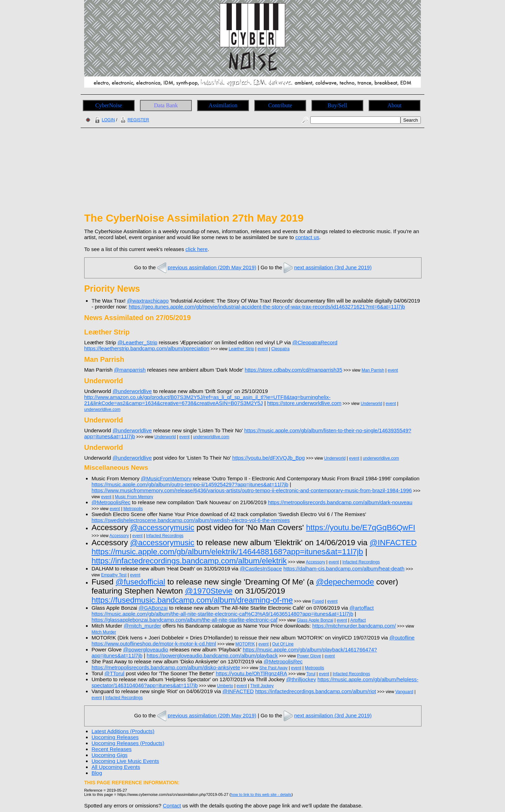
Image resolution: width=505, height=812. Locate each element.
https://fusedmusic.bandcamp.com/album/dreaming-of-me (192, 600)
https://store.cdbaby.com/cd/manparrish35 (294, 370)
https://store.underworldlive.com (304, 403)
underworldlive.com (102, 410)
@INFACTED (393, 543)
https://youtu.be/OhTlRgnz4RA (251, 673)
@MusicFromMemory (166, 478)
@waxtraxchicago (148, 301)
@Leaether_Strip (137, 342)
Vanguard (404, 692)
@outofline (402, 638)
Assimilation (223, 105)
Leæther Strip (241, 349)
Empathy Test (114, 575)
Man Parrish (373, 370)
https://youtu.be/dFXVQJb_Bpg (268, 458)
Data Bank (166, 105)
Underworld (372, 404)
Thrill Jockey (262, 686)
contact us (307, 237)
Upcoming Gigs (110, 755)
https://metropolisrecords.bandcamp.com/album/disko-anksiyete (166, 667)
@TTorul (115, 673)
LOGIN (104, 120)
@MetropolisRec (111, 502)
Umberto (225, 686)
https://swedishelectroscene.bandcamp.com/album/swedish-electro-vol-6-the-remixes (191, 520)
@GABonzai (153, 608)
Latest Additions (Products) (123, 731)
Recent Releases (112, 749)
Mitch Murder (104, 632)
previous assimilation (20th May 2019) (206, 267)
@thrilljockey (301, 679)
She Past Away (274, 668)
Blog (97, 773)
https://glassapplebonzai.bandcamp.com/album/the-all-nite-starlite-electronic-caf (184, 620)
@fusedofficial (140, 582)
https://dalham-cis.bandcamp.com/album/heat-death (344, 569)
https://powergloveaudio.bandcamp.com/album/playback (212, 655)
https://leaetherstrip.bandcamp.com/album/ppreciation (147, 348)
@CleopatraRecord (315, 342)
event (262, 349)
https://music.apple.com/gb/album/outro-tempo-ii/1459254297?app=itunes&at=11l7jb (190, 484)
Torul (311, 674)
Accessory (119, 536)
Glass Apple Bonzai (315, 620)
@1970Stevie (208, 591)
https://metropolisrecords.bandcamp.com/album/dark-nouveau (340, 502)
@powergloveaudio (146, 649)
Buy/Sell (337, 105)
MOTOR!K (245, 644)
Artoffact (358, 620)
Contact (172, 806)
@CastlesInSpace (261, 569)
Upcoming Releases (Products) (128, 743)
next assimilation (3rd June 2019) (327, 267)
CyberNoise (109, 105)
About (395, 105)
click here (197, 249)
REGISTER (134, 120)
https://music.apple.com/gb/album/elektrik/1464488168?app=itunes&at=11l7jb (227, 552)
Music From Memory (134, 497)
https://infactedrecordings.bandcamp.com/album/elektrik (189, 561)
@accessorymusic (162, 527)
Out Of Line (283, 644)
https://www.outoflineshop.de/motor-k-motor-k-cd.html (154, 644)
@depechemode (345, 582)
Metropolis (133, 509)
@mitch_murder (143, 626)
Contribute (280, 105)
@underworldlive (132, 391)
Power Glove (309, 656)
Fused (318, 601)
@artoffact (362, 608)
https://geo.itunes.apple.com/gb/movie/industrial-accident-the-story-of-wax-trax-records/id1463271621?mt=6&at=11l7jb (267, 307)
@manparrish (130, 370)
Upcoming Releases (115, 737)
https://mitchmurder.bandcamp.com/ (354, 626)
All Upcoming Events (116, 767)
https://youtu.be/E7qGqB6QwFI (361, 527)
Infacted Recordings (165, 536)
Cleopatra (281, 349)
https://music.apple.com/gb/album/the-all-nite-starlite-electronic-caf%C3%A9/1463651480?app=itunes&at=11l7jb (222, 614)
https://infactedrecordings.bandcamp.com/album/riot (316, 691)
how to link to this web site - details (261, 794)
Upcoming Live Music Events (125, 761)
